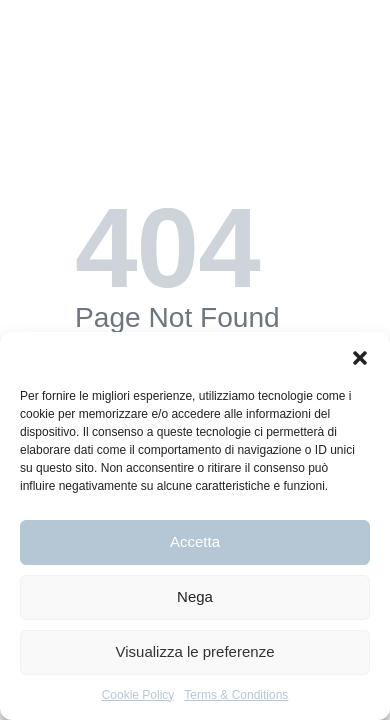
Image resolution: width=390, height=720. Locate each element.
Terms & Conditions (236, 695)
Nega (195, 596)
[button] (360, 357)
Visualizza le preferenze (195, 651)
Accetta (195, 541)
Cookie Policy (138, 695)
